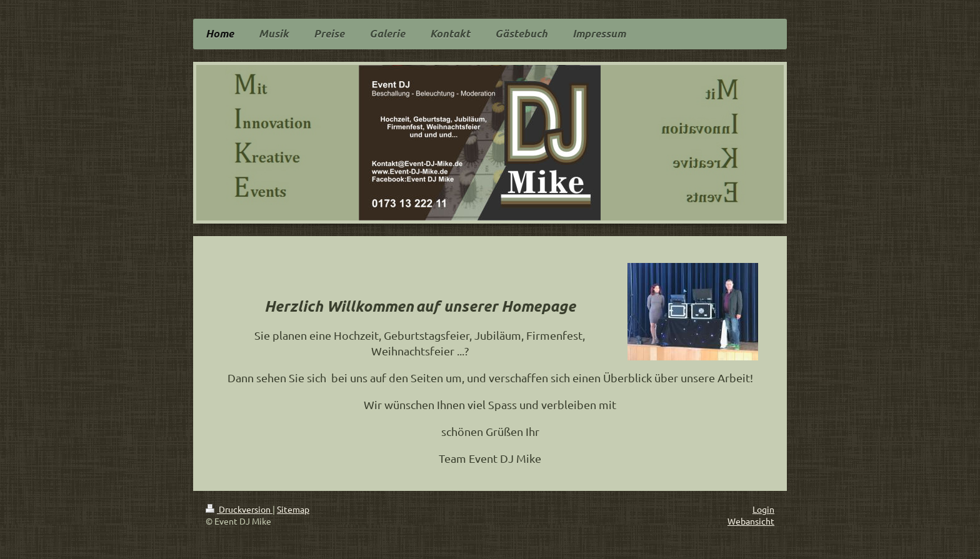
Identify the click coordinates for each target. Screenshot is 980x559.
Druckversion (239, 509)
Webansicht (751, 521)
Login (763, 509)
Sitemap (293, 509)
